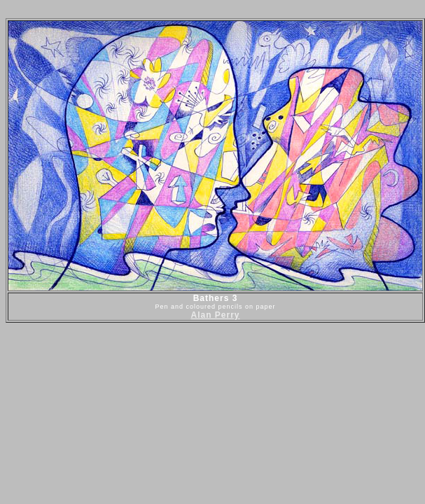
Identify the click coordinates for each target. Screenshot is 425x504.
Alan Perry (215, 315)
